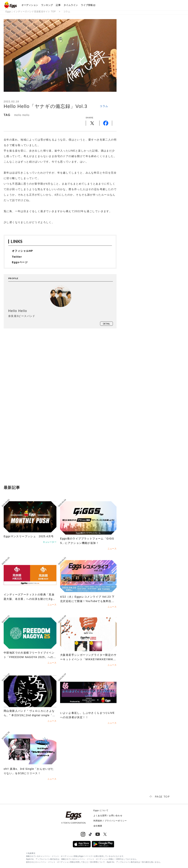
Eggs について (101, 810)
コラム (67, 12)
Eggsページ (20, 262)
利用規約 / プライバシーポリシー (110, 821)
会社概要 (98, 826)
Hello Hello (22, 115)
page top (162, 797)
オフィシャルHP (22, 251)
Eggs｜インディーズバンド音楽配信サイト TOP (31, 12)
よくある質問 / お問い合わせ (108, 816)
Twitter (17, 257)
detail (106, 324)
